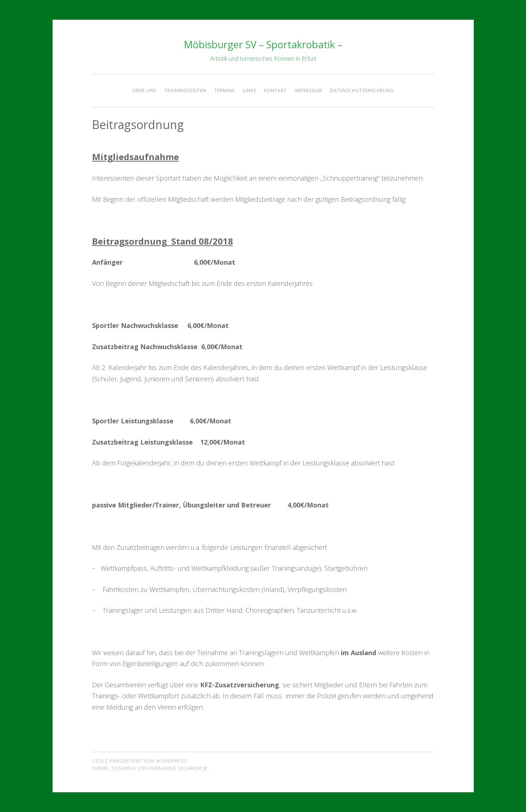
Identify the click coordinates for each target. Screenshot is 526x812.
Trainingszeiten (185, 90)
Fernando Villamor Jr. (180, 768)
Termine (225, 90)
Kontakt (275, 90)
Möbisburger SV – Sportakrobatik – (263, 44)
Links (249, 90)
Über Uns (144, 90)
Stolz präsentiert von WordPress (140, 761)
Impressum (308, 90)
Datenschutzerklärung (362, 90)
